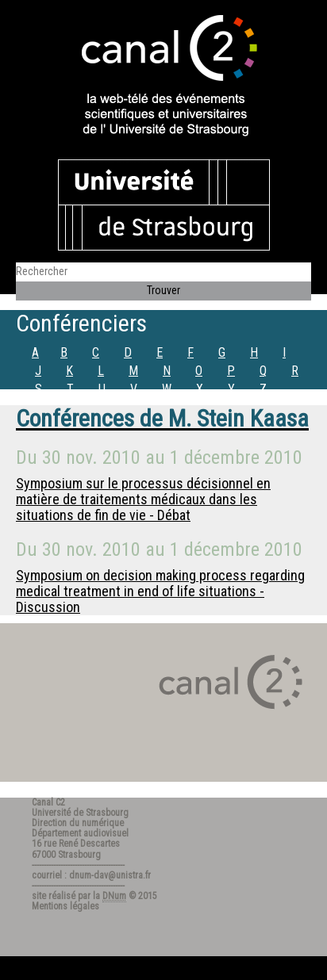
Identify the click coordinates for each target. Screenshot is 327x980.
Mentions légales (65, 906)
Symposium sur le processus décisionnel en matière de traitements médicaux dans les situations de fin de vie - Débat (143, 499)
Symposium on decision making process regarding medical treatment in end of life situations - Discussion (160, 591)
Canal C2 (48, 802)
